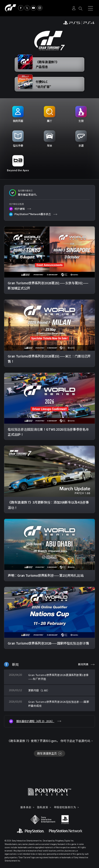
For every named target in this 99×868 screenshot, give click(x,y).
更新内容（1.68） (39, 690)
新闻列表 (83, 664)
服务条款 (26, 807)
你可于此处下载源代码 (75, 741)
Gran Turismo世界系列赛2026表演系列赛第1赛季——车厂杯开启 (58, 677)
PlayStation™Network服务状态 (30, 214)
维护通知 (17, 209)
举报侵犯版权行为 (65, 807)
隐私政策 (43, 807)
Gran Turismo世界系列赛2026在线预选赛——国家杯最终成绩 (59, 704)
